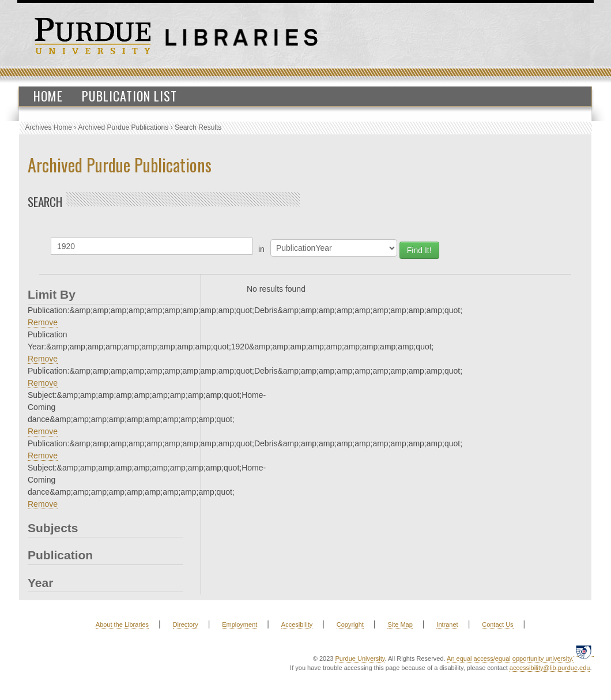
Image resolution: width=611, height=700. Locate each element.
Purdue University (360, 658)
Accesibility (297, 624)
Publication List (129, 96)
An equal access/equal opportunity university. (510, 658)
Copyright (350, 624)
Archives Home (49, 127)
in (261, 249)
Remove (43, 322)
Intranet (447, 624)
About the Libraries (122, 624)
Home (48, 96)
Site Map (400, 624)
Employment (240, 624)
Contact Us (497, 624)
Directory (186, 624)
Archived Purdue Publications (124, 127)
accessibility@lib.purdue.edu (550, 668)
